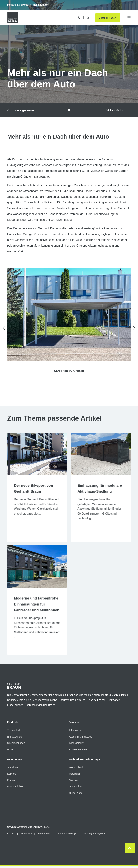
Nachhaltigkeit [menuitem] (15, 788)
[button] (65, 386)
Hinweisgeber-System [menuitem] (94, 835)
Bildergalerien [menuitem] (77, 745)
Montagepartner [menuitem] (41, 5)
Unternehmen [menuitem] (15, 761)
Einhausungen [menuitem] (15, 738)
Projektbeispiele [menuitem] (78, 751)
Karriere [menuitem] (12, 776)
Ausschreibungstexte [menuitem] (81, 738)
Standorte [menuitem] (13, 769)
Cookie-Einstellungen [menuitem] (67, 835)
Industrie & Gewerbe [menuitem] (18, 5)
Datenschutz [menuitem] (44, 835)
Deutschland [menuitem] (76, 769)
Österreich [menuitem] (75, 776)
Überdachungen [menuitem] (16, 745)
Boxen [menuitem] (11, 751)
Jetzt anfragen (108, 18)
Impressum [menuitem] (26, 835)
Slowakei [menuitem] (74, 782)
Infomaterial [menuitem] (76, 732)
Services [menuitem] (74, 724)
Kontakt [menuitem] (11, 782)
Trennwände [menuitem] (14, 732)
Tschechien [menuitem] (75, 788)
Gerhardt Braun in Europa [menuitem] (84, 761)
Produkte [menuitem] (13, 724)
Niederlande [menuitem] (76, 795)
